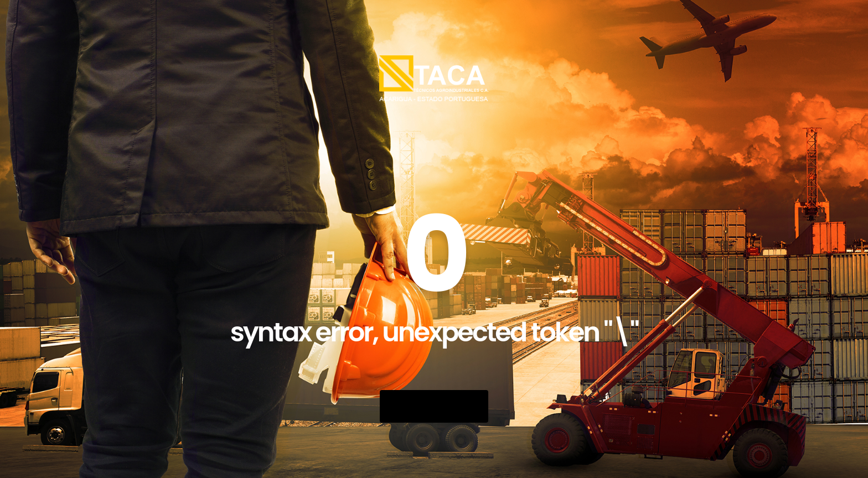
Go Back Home (434, 406)
